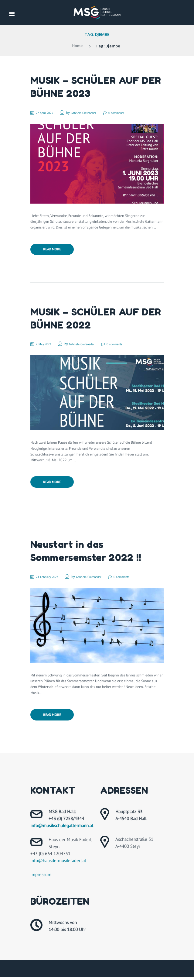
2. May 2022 (46, 345)
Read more (53, 250)
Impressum (41, 877)
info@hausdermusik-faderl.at (58, 863)
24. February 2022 (51, 578)
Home (77, 46)
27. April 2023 (48, 113)
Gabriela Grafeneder (92, 113)
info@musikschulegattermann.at (62, 829)
